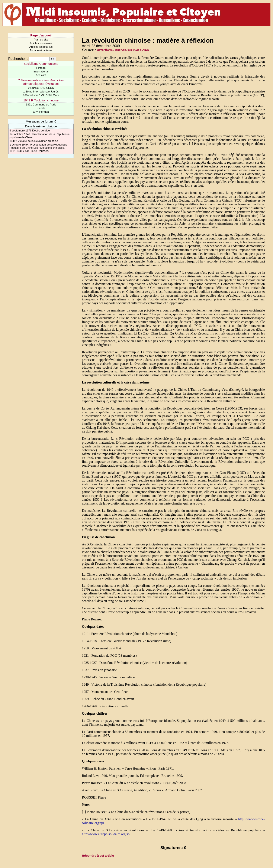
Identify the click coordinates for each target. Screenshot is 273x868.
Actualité (41, 75)
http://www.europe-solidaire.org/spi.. (107, 834)
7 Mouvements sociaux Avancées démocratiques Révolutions (41, 82)
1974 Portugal (41, 112)
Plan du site (41, 40)
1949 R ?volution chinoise (41, 100)
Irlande (41, 108)
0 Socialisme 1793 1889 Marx (41, 95)
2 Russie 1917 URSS (41, 88)
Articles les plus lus (41, 47)
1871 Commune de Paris (41, 105)
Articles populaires (41, 43)
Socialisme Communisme (41, 64)
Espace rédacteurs (41, 50)
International (41, 71)
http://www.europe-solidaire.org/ (123, 50)
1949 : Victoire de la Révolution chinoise (34, 141)
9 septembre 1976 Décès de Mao (30, 130)
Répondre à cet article (98, 856)
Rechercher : (18, 59)
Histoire (41, 68)
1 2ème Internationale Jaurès (41, 92)
